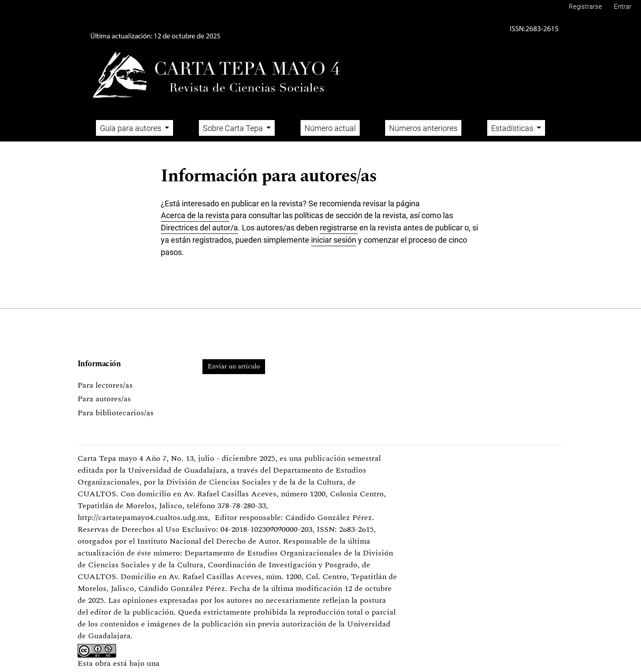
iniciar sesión (334, 240)
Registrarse (585, 7)
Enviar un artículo (234, 366)
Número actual (330, 128)
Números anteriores (423, 128)
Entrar (623, 7)
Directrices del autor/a (199, 228)
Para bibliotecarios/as (116, 413)
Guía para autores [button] (131, 128)
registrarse (339, 228)
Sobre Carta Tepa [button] (234, 128)
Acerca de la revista (195, 215)
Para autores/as (104, 399)
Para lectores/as (105, 385)
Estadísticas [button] (513, 128)
